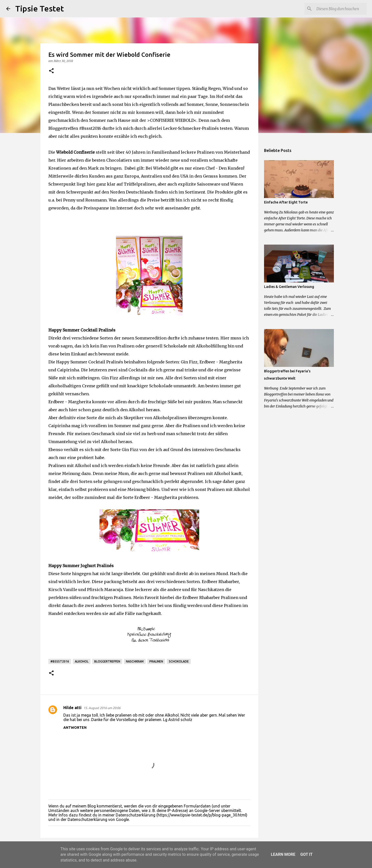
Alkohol (82, 661)
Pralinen (156, 661)
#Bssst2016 (60, 661)
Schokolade (179, 661)
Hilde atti (72, 708)
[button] (51, 71)
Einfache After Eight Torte (286, 202)
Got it (306, 854)
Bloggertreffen (107, 661)
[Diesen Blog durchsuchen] (341, 9)
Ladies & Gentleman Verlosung (289, 287)
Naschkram (135, 661)
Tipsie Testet (40, 8)
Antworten (75, 728)
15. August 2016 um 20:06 (102, 708)
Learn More (283, 854)
